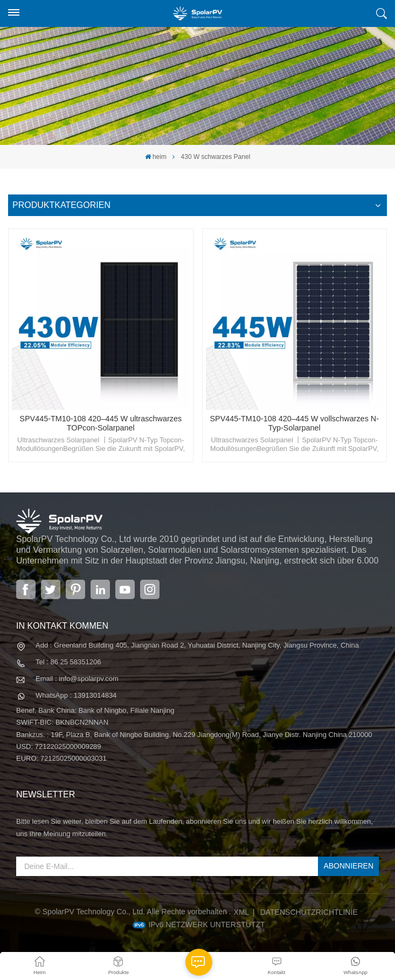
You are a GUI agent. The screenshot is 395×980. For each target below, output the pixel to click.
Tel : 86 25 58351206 (68, 662)
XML (242, 912)
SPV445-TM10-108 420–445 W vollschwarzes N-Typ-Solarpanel (294, 423)
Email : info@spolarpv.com (77, 679)
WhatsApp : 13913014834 (76, 695)
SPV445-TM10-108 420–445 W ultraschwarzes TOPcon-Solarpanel (101, 423)
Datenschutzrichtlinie (309, 912)
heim (156, 157)
